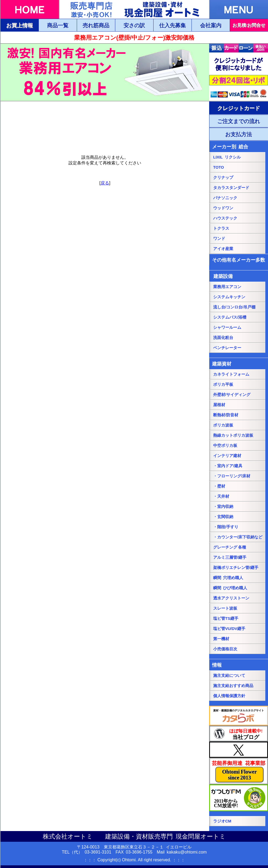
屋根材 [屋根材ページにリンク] (219, 405)
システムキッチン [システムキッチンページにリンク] (229, 297)
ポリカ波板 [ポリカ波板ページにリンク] (223, 425)
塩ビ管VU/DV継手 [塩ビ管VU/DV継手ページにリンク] (229, 629)
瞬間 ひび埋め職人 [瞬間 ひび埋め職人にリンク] (230, 588)
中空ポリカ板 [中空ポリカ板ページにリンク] (225, 446)
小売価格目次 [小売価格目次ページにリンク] (225, 649)
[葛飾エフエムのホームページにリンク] (239, 798)
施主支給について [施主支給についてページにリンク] (229, 675)
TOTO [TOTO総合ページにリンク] (219, 167)
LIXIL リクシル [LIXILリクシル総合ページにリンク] (227, 157)
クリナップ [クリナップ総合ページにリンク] (223, 178)
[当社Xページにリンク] (239, 750)
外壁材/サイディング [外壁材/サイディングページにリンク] (232, 395)
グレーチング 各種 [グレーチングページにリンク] (230, 547)
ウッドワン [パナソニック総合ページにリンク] (223, 208)
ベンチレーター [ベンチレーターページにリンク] (227, 348)
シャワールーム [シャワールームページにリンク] (227, 327)
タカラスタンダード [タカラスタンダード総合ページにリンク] (231, 188)
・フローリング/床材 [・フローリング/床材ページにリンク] (232, 476)
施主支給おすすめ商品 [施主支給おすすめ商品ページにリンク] (233, 686)
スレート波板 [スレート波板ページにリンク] (225, 608)
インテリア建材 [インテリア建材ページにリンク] (227, 456)
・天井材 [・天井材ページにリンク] (221, 496)
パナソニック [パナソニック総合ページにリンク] (225, 198)
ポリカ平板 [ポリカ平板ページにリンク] (223, 384)
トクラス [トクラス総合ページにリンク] (221, 228)
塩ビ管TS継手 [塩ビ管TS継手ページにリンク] (226, 618)
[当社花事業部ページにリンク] (239, 771)
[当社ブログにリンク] (239, 734)
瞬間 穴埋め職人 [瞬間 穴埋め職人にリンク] (228, 578)
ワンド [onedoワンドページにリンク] (219, 239)
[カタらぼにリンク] (239, 716)
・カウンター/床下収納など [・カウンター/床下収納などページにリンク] (238, 537)
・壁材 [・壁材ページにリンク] (219, 486)
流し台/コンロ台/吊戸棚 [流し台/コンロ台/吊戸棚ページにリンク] (234, 307)
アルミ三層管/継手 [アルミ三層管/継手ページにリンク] (230, 557)
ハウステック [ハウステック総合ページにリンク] (225, 218)
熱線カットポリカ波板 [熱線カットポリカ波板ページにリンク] (233, 435)
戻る (105, 183)
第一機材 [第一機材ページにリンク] (221, 639)
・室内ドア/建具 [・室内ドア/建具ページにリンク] (228, 466)
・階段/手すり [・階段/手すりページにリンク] (226, 527)
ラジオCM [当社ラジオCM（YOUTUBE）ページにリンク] (222, 821)
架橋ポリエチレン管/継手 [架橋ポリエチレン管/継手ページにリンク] (236, 568)
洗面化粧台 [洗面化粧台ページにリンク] (223, 338)
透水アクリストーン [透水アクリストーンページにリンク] (231, 598)
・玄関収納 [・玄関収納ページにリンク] (223, 517)
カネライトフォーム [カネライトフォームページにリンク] (231, 374)
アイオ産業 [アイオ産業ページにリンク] (223, 249)
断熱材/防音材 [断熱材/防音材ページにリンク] (226, 415)
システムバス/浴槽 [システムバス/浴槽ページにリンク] (230, 317)
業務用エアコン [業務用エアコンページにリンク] (227, 287)
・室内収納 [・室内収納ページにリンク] (223, 507)
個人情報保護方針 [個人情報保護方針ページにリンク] (229, 696)
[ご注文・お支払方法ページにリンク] (239, 108)
